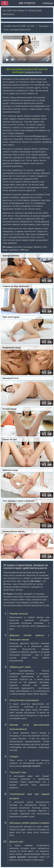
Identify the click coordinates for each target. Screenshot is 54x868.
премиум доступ (33, 72)
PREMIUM (48, 3)
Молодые (44, 26)
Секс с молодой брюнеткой (17, 30)
